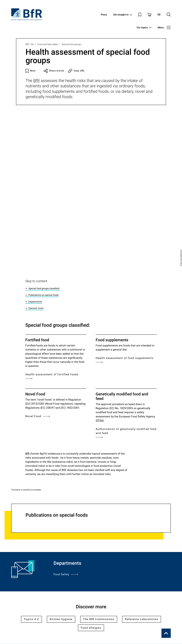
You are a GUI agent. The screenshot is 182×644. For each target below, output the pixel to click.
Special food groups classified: (42, 191)
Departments (34, 205)
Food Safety (66, 477)
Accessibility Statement (27, 636)
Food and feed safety (48, 44)
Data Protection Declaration (50, 630)
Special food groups (71, 44)
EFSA (100, 323)
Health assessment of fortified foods (52, 280)
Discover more (34, 211)
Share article (54, 71)
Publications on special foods (42, 198)
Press (104, 15)
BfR (37, 81)
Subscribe (91, 575)
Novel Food (38, 319)
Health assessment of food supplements (125, 263)
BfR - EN (30, 44)
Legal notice (20, 630)
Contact (73, 623)
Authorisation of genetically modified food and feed (126, 336)
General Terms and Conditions (45, 623)
